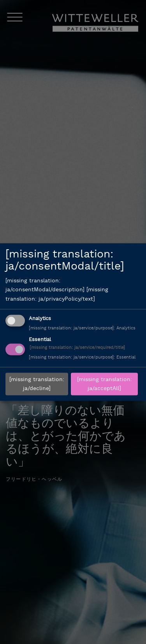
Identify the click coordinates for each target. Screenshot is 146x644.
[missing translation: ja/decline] (37, 384)
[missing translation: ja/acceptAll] (105, 384)
